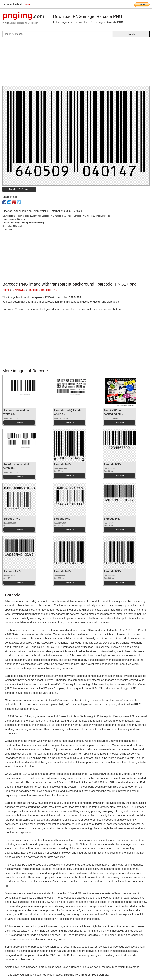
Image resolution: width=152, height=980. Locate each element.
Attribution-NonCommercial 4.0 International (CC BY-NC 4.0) (49, 211)
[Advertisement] (76, 63)
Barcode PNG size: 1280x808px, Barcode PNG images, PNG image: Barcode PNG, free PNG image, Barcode (61, 216)
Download (19, 422)
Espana (26, 4)
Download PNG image (19, 189)
